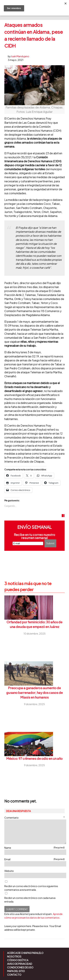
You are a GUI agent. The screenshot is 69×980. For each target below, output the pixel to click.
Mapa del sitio (16, 971)
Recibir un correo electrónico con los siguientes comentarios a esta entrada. (31, 888)
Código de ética (18, 960)
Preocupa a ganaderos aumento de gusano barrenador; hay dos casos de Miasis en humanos (34, 693)
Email (34, 859)
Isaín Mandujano (20, 56)
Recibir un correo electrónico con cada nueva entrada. (30, 900)
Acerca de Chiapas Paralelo (25, 953)
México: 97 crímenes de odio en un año (34, 758)
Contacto (14, 975)
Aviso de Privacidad (20, 964)
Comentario (34, 817)
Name (34, 848)
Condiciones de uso (20, 967)
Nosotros (14, 956)
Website (9, 871)
